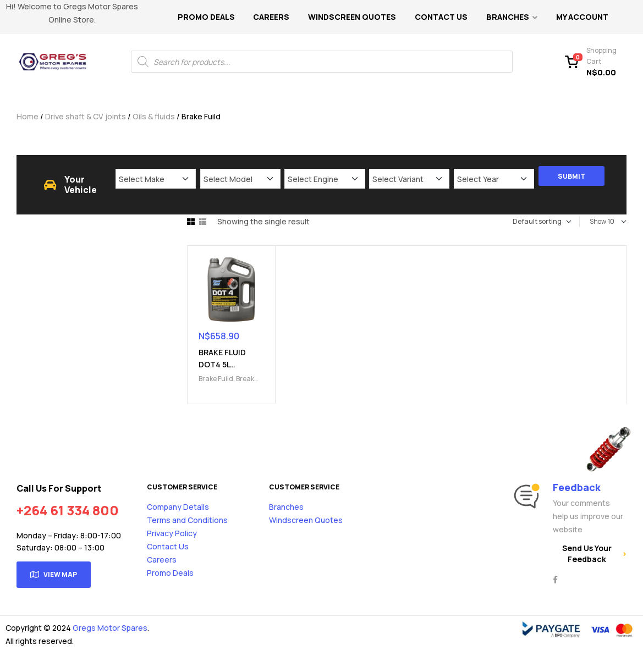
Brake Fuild (216, 379)
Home (28, 116)
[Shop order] (529, 222)
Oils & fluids (154, 116)
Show (598, 221)
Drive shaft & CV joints (86, 116)
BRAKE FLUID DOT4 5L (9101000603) (225, 364)
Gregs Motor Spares (110, 628)
